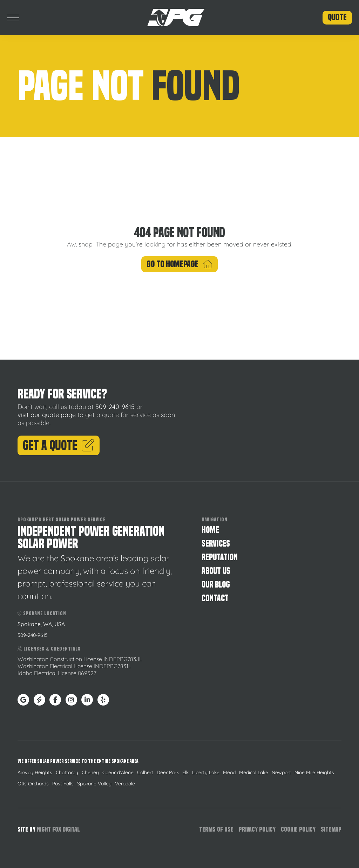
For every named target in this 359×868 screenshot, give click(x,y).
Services (216, 544)
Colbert (145, 772)
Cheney (90, 772)
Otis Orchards (33, 784)
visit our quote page (47, 415)
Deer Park (168, 772)
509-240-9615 (115, 407)
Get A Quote (59, 445)
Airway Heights (35, 772)
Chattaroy (67, 772)
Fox (57, 829)
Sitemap (331, 829)
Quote (337, 17)
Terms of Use (216, 829)
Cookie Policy (298, 829)
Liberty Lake (206, 772)
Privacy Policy (257, 829)
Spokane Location (42, 613)
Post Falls (63, 784)
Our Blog (216, 585)
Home (210, 530)
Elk (185, 772)
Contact (215, 598)
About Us (216, 571)
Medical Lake (254, 772)
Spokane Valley (94, 784)
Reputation (220, 557)
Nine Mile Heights (314, 772)
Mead (229, 772)
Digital (71, 829)
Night (44, 829)
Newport (281, 772)
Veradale (125, 784)
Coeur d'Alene (118, 772)
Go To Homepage (179, 264)
